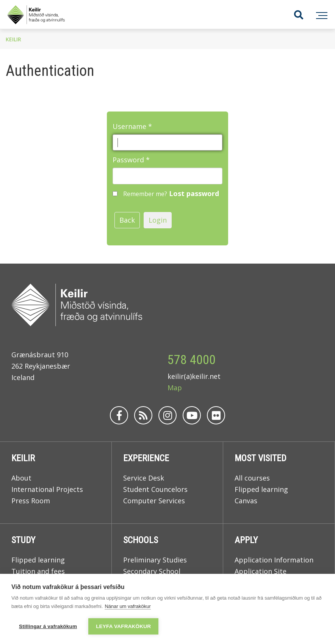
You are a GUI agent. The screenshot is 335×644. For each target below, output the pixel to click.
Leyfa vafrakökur (123, 626)
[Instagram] (167, 415)
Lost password (194, 193)
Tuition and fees (38, 571)
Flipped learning (261, 489)
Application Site (261, 571)
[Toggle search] (292, 15)
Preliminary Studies (155, 560)
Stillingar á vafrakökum (48, 626)
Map (175, 388)
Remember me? (145, 194)
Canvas (246, 501)
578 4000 (192, 360)
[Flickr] (216, 415)
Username (129, 126)
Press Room (31, 501)
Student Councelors (155, 489)
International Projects (47, 489)
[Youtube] (192, 415)
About (21, 478)
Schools (141, 540)
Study (23, 540)
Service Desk (144, 478)
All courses (252, 478)
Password (128, 160)
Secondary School (152, 571)
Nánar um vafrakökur (128, 606)
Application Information (274, 560)
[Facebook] (119, 415)
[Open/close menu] (320, 15)
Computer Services (154, 501)
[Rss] (143, 415)
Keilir (13, 39)
